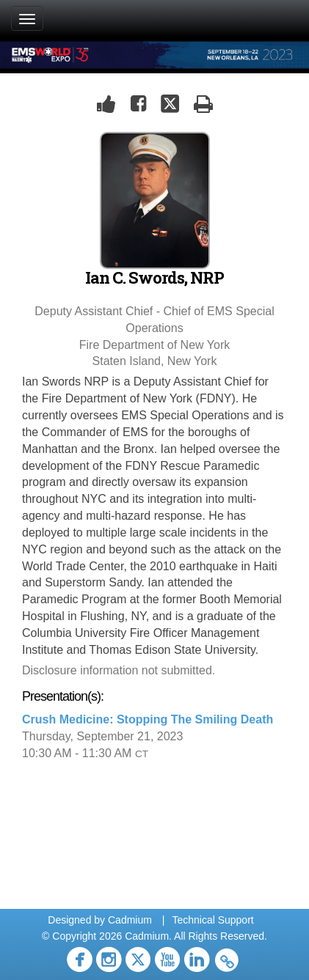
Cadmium (130, 920)
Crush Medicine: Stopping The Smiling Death (148, 719)
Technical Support (212, 920)
